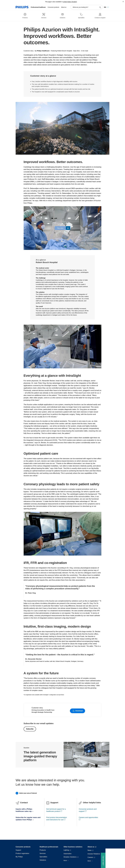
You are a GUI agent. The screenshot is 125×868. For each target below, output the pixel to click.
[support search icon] (100, 7)
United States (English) (70, 2)
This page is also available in (54, 2)
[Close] (123, 2)
